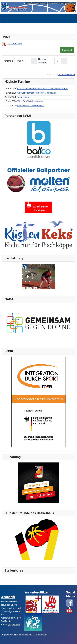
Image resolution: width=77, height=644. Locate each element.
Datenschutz (41, 635)
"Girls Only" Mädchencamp (30, 101)
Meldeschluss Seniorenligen (31, 105)
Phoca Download (67, 75)
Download (67, 50)
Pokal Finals (23, 97)
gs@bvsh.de (14, 624)
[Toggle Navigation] (4, 19)
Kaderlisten (12, 29)
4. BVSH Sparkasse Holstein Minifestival (36, 93)
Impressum (8, 635)
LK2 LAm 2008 (15, 44)
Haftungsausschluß (24, 635)
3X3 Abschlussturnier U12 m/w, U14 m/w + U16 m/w (42, 89)
